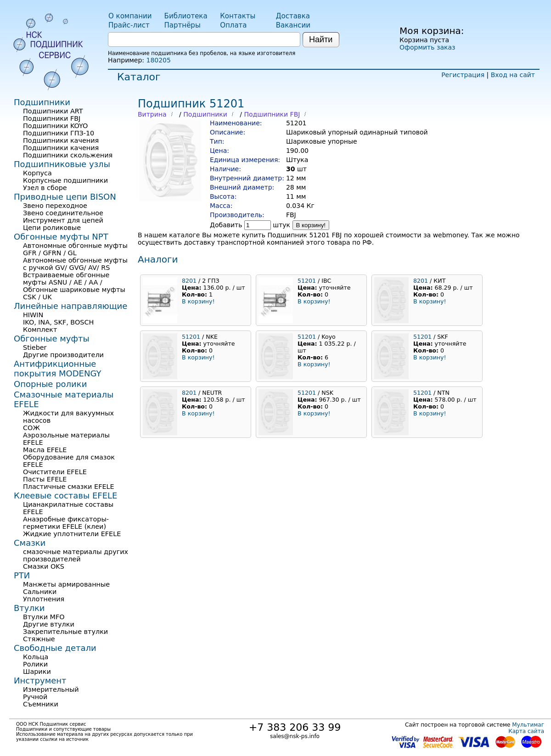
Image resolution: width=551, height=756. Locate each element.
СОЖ (31, 428)
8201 (189, 281)
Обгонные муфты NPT (61, 237)
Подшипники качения (61, 140)
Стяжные (39, 639)
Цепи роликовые (52, 228)
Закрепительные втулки (65, 632)
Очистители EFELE (55, 472)
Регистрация (463, 75)
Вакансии (293, 25)
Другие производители (63, 355)
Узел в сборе (45, 188)
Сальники (40, 592)
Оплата (233, 25)
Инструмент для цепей (63, 220)
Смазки (30, 543)
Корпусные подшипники (65, 180)
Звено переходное (55, 206)
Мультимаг (528, 725)
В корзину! (311, 225)
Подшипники (205, 114)
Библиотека (186, 16)
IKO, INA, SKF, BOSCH (58, 322)
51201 (307, 281)
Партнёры (183, 25)
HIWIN (33, 315)
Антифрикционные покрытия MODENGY (57, 369)
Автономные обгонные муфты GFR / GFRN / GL (75, 249)
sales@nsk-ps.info (295, 736)
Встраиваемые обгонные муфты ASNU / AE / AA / (66, 279)
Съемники (41, 704)
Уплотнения (44, 599)
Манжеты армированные (66, 584)
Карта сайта (526, 731)
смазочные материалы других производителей (76, 555)
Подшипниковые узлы (62, 164)
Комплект (40, 330)
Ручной (35, 697)
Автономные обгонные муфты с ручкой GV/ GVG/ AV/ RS (75, 264)
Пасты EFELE (45, 479)
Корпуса (37, 173)
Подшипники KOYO (55, 126)
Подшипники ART (53, 111)
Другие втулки (49, 624)
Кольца (36, 657)
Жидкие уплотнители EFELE (72, 534)
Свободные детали (55, 648)
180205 (158, 60)
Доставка (293, 16)
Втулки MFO (44, 617)
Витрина (152, 114)
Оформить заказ (427, 47)
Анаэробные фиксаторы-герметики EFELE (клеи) (66, 523)
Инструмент (40, 680)
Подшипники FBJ (272, 114)
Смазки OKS (44, 566)
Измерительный (51, 689)
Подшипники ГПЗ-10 (59, 133)
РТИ (22, 575)
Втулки (29, 608)
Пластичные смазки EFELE (69, 487)
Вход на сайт (513, 75)
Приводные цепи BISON (65, 197)
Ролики (35, 664)
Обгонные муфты (52, 339)
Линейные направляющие (70, 306)
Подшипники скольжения (68, 155)
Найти (321, 39)
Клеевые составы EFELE (65, 496)
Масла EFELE (45, 450)
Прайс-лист (129, 25)
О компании (130, 16)
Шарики (37, 672)
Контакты (238, 16)
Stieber (35, 347)
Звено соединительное (63, 213)
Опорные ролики (50, 384)
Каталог (139, 77)
